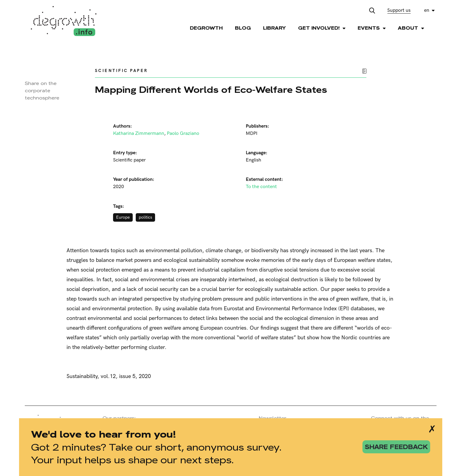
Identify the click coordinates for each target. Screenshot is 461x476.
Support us (399, 10)
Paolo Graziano (183, 134)
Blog (243, 28)
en (427, 10)
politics (145, 217)
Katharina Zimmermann (139, 134)
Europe (123, 217)
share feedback (396, 447)
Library (274, 28)
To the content (261, 187)
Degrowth (206, 28)
